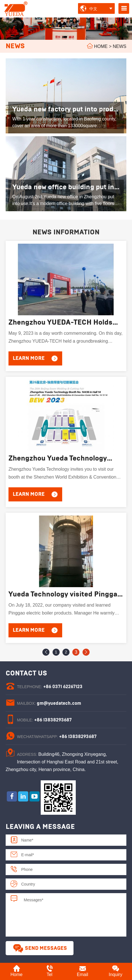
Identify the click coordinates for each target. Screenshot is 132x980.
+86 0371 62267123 (63, 687)
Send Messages (40, 948)
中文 (93, 9)
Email (83, 971)
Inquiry (116, 971)
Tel (50, 971)
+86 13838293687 (53, 720)
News (120, 46)
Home (101, 46)
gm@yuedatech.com (59, 703)
